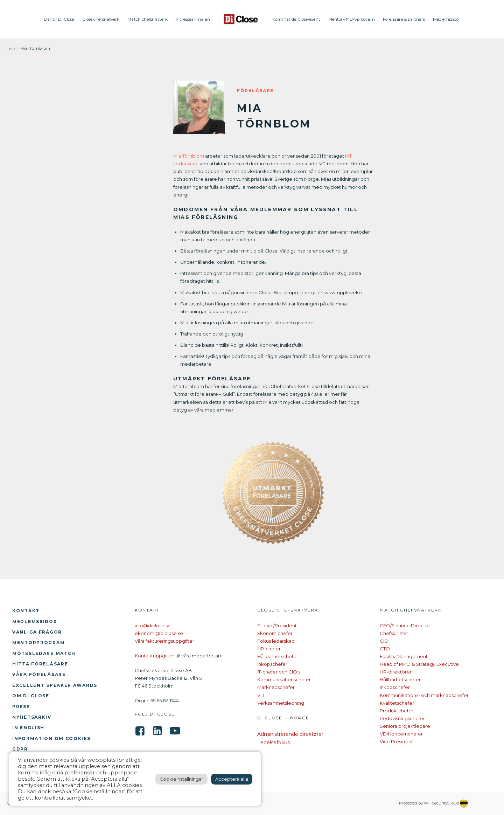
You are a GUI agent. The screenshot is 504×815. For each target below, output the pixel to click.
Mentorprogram (38, 643)
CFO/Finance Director (405, 626)
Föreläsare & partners (404, 19)
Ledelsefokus (274, 743)
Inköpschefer (272, 664)
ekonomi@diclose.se (159, 633)
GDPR (20, 749)
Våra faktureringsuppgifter (164, 641)
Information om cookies (51, 738)
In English (28, 728)
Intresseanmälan (193, 19)
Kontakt (26, 611)
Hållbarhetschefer (278, 656)
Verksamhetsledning (281, 703)
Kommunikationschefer (284, 679)
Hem (10, 48)
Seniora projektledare (405, 726)
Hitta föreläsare (40, 664)
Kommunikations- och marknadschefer (424, 695)
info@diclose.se (153, 626)
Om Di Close (31, 696)
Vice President (396, 741)
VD (261, 695)
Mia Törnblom (189, 156)
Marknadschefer (276, 687)
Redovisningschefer (402, 718)
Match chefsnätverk (148, 19)
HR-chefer (269, 649)
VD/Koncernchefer (401, 734)
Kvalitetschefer (397, 703)
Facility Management (404, 656)
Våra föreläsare (39, 674)
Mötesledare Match (44, 653)
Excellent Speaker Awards (55, 685)
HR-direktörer (396, 672)
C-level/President (277, 626)
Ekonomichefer (275, 633)
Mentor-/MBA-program (352, 19)
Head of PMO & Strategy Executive (419, 664)
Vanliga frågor (37, 632)
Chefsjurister (394, 633)
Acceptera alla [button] (232, 779)
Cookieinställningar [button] (181, 779)
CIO (384, 641)
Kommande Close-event (296, 19)
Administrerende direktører (290, 734)
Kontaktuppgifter (155, 656)
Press (21, 707)
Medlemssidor (447, 19)
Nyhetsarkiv (32, 717)
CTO (385, 649)
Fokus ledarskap (276, 641)
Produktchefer (397, 711)
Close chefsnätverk (101, 19)
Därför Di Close (59, 19)
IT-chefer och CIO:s (279, 672)
